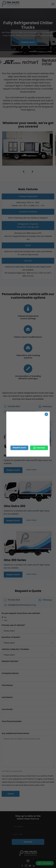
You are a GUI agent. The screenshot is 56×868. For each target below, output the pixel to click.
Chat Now (39, 448)
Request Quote (19, 448)
